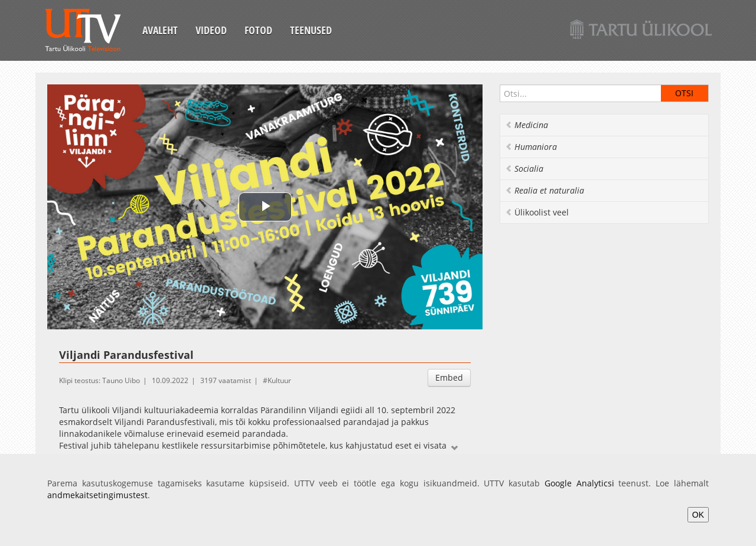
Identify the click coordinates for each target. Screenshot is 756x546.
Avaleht (160, 30)
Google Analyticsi (579, 483)
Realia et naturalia (545, 190)
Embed (449, 377)
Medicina (527, 125)
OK (698, 515)
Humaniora (531, 147)
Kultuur (279, 380)
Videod (211, 30)
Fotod (258, 30)
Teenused (311, 30)
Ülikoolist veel (537, 212)
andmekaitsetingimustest (97, 495)
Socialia (524, 169)
